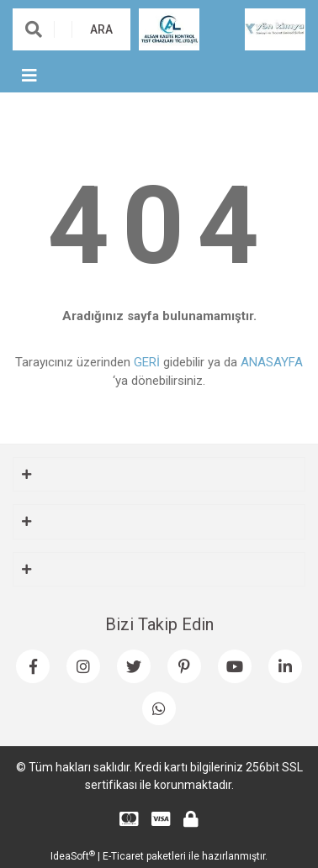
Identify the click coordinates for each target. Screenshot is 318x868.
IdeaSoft (73, 856)
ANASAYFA (272, 362)
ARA (101, 29)
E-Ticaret (123, 856)
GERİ (147, 362)
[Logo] (169, 29)
